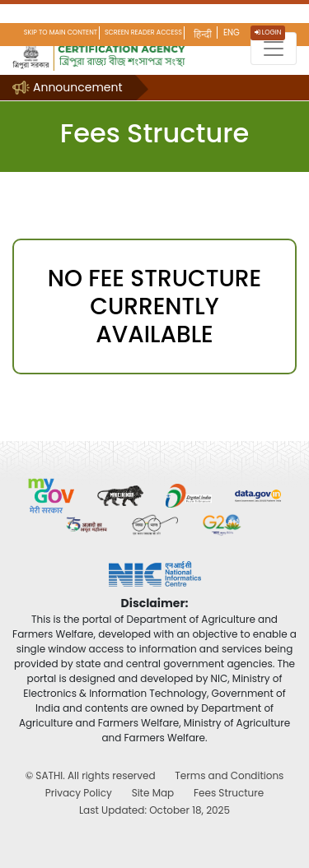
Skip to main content (61, 32)
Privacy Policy (79, 793)
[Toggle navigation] (274, 49)
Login (268, 32)
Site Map (153, 793)
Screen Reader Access (143, 32)
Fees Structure (229, 793)
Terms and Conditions (229, 775)
